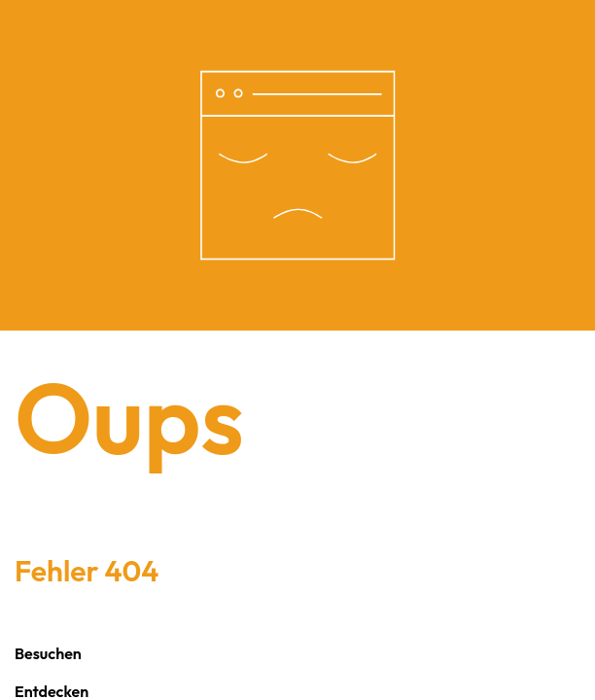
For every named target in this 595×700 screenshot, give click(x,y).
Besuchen (48, 653)
